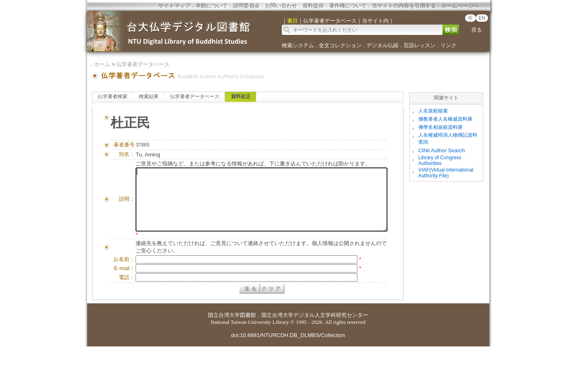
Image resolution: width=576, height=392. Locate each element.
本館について (212, 6)
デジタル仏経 (382, 45)
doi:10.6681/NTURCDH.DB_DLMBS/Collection (288, 381)
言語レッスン (419, 45)
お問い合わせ (281, 6)
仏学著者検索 (113, 96)
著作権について (348, 6)
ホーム (102, 64)
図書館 (248, 361)
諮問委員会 (246, 6)
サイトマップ (174, 6)
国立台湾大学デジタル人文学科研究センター (315, 361)
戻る (477, 30)
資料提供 (313, 6)
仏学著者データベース (143, 64)
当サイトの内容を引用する (404, 6)
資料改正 (241, 96)
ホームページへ (460, 6)
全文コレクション (340, 45)
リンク (448, 45)
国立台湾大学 (224, 361)
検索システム (298, 45)
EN (482, 18)
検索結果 (149, 96)
